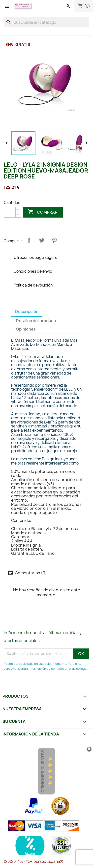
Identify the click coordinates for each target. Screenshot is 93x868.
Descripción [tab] (27, 312)
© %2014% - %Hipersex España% (34, 861)
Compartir (29, 240)
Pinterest (54, 240)
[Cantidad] (10, 212)
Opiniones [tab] (26, 329)
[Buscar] (46, 22)
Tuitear (42, 240)
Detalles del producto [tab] (37, 321)
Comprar (43, 212)
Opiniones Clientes (43, 771)
